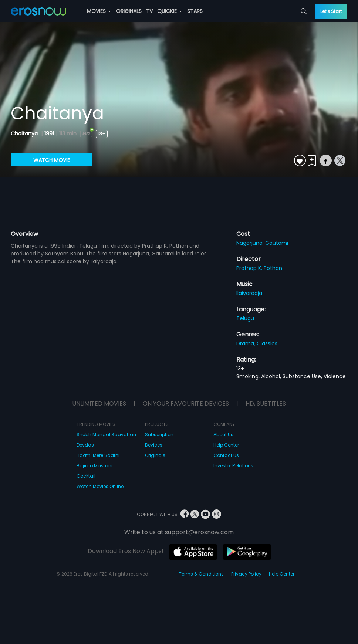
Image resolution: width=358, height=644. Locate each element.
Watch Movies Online (100, 486)
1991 (49, 133)
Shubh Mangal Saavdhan (106, 435)
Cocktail (86, 476)
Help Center (226, 445)
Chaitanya (25, 133)
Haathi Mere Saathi (98, 455)
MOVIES (99, 11)
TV (149, 11)
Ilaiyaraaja (249, 293)
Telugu (245, 318)
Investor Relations (233, 466)
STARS (195, 11)
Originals (155, 455)
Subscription (159, 435)
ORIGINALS (129, 11)
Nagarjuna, (251, 243)
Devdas (85, 445)
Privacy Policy (246, 574)
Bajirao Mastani (94, 466)
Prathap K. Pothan (259, 268)
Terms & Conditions (201, 574)
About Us (223, 435)
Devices (154, 445)
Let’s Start (331, 11)
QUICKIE (169, 11)
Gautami (277, 243)
